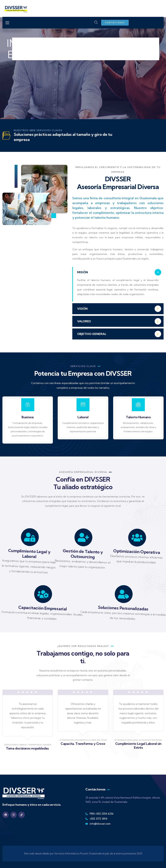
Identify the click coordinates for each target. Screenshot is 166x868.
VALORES (84, 321)
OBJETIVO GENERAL (92, 334)
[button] (118, 272)
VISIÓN (82, 309)
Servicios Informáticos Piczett (71, 854)
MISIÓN (83, 272)
